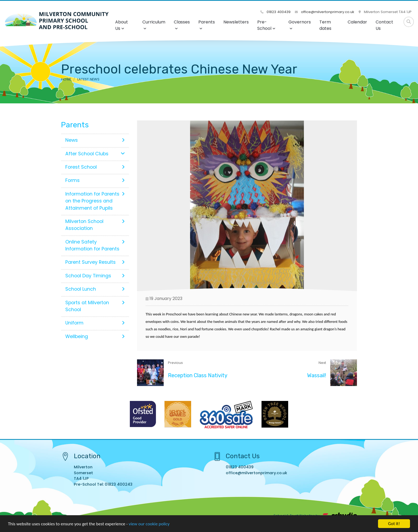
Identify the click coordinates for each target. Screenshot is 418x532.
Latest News (89, 79)
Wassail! (317, 375)
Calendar (357, 22)
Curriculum (154, 25)
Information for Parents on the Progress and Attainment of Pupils (95, 201)
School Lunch (95, 289)
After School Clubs (95, 154)
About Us (122, 25)
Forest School (95, 167)
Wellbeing (95, 336)
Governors (300, 25)
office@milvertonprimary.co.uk (325, 12)
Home (66, 79)
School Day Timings (95, 276)
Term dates (325, 25)
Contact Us (384, 25)
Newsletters (236, 22)
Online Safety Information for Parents (95, 245)
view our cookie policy (149, 525)
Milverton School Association (95, 225)
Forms (95, 180)
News (95, 140)
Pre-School (266, 25)
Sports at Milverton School (95, 306)
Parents (207, 25)
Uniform (95, 323)
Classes (182, 25)
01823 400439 (276, 12)
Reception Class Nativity (198, 375)
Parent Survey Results (95, 262)
